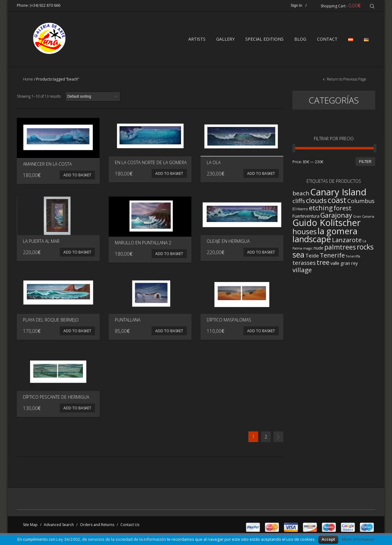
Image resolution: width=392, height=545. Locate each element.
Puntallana (128, 321)
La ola (214, 164)
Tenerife (332, 257)
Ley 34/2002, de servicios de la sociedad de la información (111, 539)
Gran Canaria (364, 218)
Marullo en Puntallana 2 (143, 244)
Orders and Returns (97, 526)
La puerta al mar (41, 243)
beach (301, 195)
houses (305, 233)
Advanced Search (59, 526)
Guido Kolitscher (326, 224)
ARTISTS (197, 40)
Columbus (361, 202)
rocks (365, 248)
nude (318, 249)
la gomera (337, 232)
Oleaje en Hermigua (228, 243)
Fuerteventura (306, 218)
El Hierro (300, 210)
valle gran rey (344, 265)
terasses (304, 264)
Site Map (30, 526)
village (302, 271)
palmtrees (340, 248)
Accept (328, 539)
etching (321, 209)
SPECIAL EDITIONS (264, 40)
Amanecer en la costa (47, 165)
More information (358, 539)
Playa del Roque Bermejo (51, 321)
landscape (312, 241)
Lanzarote (347, 241)
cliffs (299, 202)
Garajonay (336, 217)
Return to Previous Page (346, 81)
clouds (316, 202)
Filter (365, 163)
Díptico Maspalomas (229, 321)
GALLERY (225, 40)
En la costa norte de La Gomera (151, 164)
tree (323, 264)
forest (343, 209)
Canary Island (338, 194)
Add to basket (77, 177)
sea (298, 256)
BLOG (300, 40)
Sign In (297, 6)
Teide (312, 257)
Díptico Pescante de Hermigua (56, 398)
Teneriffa (353, 258)
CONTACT (327, 40)
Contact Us (130, 526)
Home (28, 81)
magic (308, 250)
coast (337, 202)
